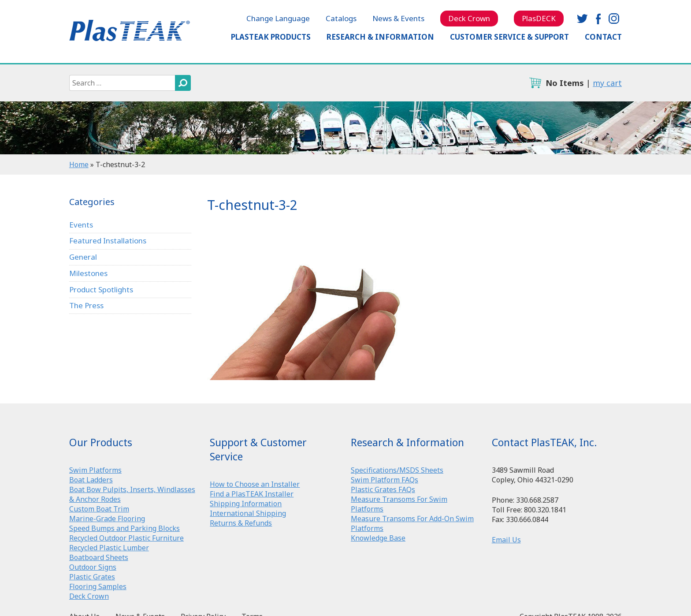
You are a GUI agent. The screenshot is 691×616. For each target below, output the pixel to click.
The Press (86, 305)
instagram (614, 19)
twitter (582, 19)
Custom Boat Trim (99, 509)
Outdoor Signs (93, 567)
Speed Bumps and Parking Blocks (124, 528)
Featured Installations (108, 241)
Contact (603, 37)
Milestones (88, 273)
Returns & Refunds (241, 523)
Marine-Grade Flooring (107, 519)
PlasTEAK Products (271, 37)
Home (79, 164)
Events (81, 225)
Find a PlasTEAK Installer (252, 494)
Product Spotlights (101, 289)
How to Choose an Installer (255, 484)
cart (535, 83)
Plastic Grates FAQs (383, 489)
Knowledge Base (378, 538)
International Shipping (248, 513)
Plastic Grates (92, 577)
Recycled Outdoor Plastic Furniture (126, 538)
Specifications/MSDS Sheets (397, 470)
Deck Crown (469, 18)
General (83, 257)
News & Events (398, 18)
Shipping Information (246, 504)
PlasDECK (539, 18)
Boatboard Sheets (99, 557)
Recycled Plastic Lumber (109, 548)
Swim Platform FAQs (385, 480)
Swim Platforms (95, 470)
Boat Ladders (91, 480)
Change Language (278, 18)
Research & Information (380, 37)
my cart (607, 83)
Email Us (506, 540)
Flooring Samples (98, 586)
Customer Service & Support (509, 37)
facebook (598, 19)
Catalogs (341, 18)
